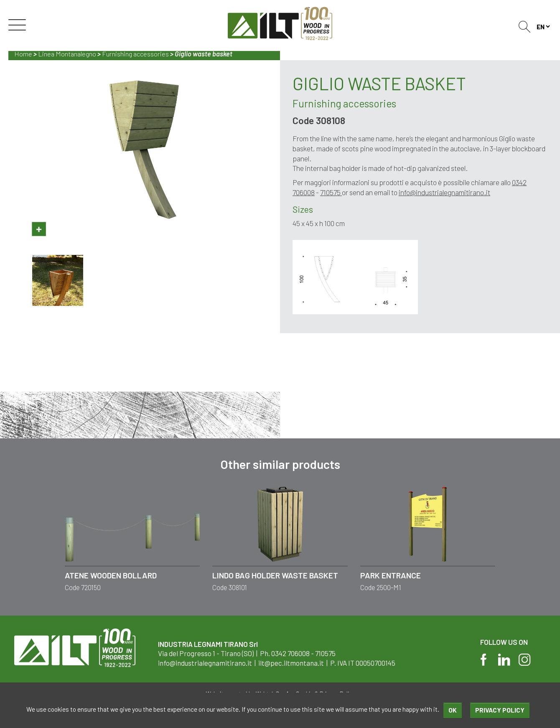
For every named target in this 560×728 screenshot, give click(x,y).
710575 (331, 192)
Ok (453, 710)
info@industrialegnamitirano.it (444, 192)
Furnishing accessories (135, 54)
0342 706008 (290, 653)
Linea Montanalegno (67, 54)
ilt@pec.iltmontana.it (291, 663)
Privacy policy (500, 710)
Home (23, 54)
